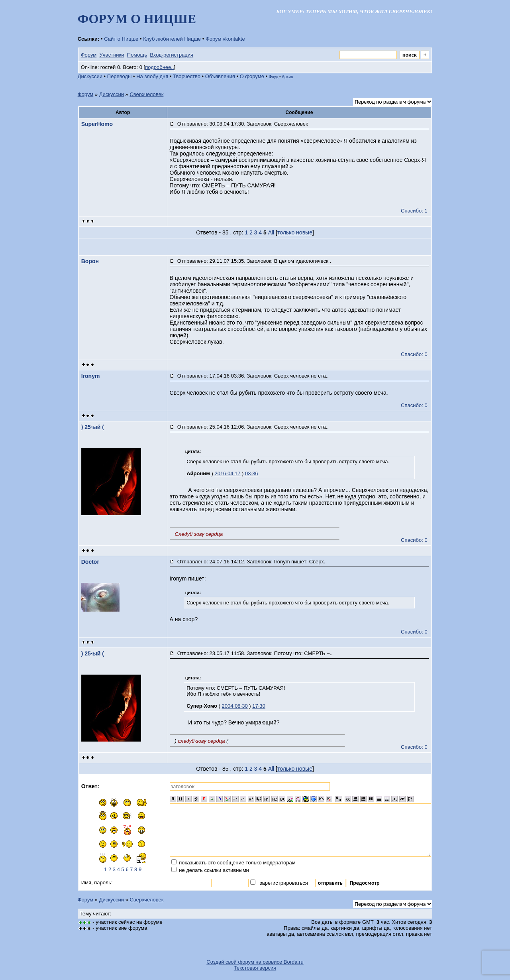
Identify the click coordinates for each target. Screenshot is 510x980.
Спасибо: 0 (414, 354)
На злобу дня (152, 76)
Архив (287, 77)
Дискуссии (90, 76)
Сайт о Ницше (121, 39)
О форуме (252, 76)
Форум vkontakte (225, 39)
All (271, 232)
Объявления (220, 76)
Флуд (274, 77)
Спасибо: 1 (414, 211)
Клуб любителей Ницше (172, 39)
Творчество (187, 76)
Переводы (120, 76)
